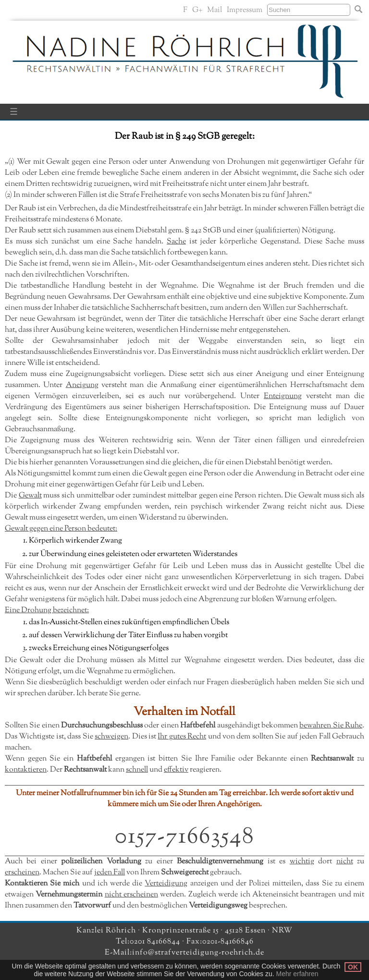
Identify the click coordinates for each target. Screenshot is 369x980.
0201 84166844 (156, 942)
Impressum (245, 10)
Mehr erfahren (297, 974)
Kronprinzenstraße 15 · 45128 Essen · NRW (217, 931)
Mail (215, 10)
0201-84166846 (228, 942)
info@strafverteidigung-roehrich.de (198, 953)
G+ (197, 10)
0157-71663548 (185, 837)
